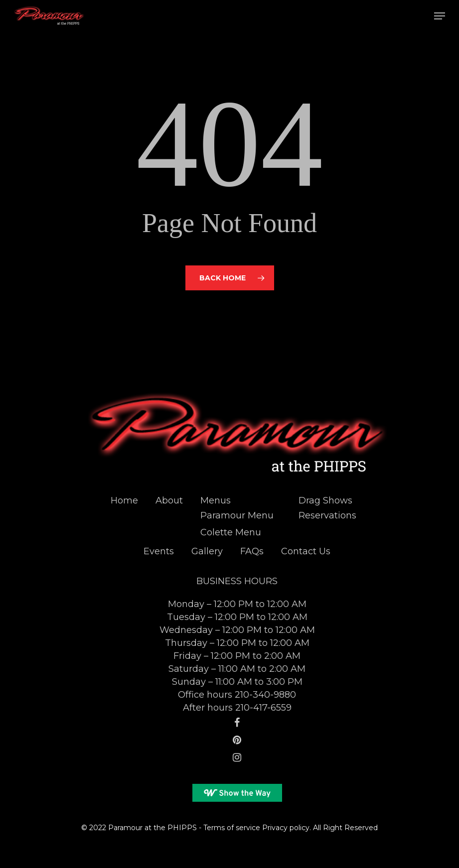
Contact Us (306, 551)
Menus (216, 500)
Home (124, 500)
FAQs (252, 551)
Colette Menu (231, 532)
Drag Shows (325, 500)
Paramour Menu (237, 515)
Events (159, 551)
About (169, 500)
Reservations (327, 515)
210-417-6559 (263, 708)
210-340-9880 (265, 695)
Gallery (207, 551)
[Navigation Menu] (440, 16)
